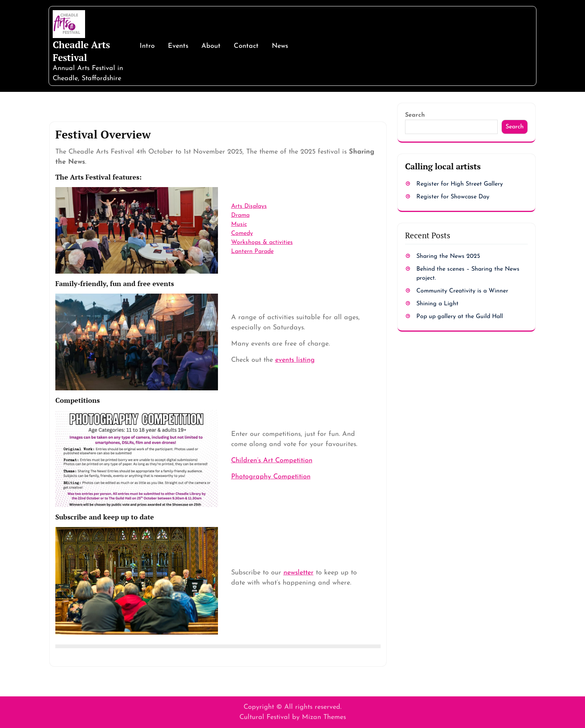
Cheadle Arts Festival (81, 51)
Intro (147, 46)
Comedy (242, 233)
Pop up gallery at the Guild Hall (460, 317)
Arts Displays (249, 206)
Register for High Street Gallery (460, 184)
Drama (240, 215)
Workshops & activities (262, 242)
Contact (246, 46)
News (280, 46)
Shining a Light (437, 304)
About (211, 46)
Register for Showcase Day (453, 197)
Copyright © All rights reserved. (292, 707)
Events (178, 46)
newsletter (299, 573)
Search (415, 115)
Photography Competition (271, 477)
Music (239, 224)
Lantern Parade (252, 251)
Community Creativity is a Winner (462, 291)
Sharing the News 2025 (448, 256)
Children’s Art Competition (272, 461)
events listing (295, 360)
